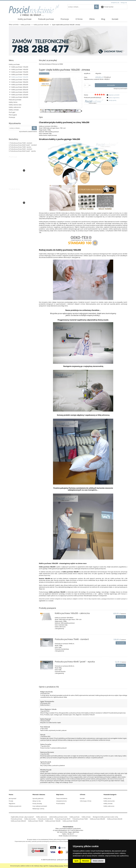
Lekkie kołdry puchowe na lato (58, 817)
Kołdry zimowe (14, 110)
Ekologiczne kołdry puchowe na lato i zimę (105, 817)
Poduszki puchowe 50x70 (63, 819)
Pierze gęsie (13, 115)
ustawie (51, 601)
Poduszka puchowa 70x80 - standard (21, 143)
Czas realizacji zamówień (40, 806)
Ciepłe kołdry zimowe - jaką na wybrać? (22, 817)
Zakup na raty (37, 801)
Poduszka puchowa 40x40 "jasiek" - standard (23, 145)
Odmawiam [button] (86, 861)
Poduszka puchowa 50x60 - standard (21, 149)
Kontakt (82, 798)
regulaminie (42, 601)
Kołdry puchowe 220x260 (20, 95)
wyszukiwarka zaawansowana (28, 131)
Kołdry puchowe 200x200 (20, 85)
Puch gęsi (12, 112)
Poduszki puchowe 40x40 (45, 819)
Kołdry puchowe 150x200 (20, 72)
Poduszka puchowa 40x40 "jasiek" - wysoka (23, 151)
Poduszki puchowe (15, 100)
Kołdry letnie (13, 102)
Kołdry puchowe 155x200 (20, 74)
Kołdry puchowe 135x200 (20, 67)
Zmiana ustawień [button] (98, 861)
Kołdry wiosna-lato (15, 105)
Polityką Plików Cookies (56, 866)
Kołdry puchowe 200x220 (20, 87)
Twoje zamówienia (62, 798)
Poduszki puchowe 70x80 (80, 819)
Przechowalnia (61, 803)
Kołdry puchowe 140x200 (20, 69)
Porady (11, 801)
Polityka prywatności (15, 806)
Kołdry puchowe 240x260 (20, 97)
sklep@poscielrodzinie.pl (70, 836)
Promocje (12, 117)
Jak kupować (13, 798)
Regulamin (12, 803)
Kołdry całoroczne (15, 107)
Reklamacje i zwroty (38, 809)
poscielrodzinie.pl (104, 839)
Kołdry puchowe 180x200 (20, 82)
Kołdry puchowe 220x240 (20, 92)
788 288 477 (71, 834)
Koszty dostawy (37, 803)
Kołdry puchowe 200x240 (20, 90)
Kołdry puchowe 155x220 (20, 79)
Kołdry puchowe (14, 64)
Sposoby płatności (38, 798)
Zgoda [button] (76, 861)
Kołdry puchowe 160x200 (20, 77)
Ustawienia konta (61, 801)
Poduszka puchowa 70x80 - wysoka (21, 147)
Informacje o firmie (86, 801)
